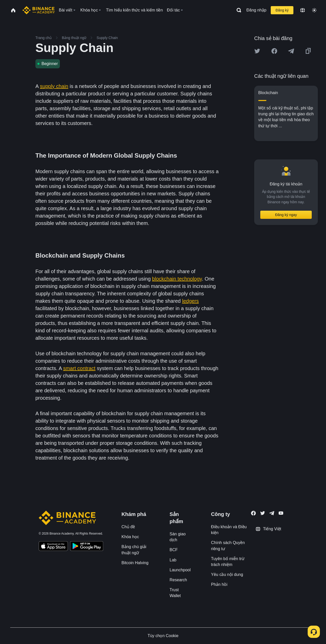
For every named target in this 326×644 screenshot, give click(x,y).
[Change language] (303, 10)
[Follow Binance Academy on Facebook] (253, 513)
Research (178, 580)
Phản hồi (219, 584)
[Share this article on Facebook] (274, 51)
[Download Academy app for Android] (87, 547)
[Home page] (39, 10)
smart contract (79, 368)
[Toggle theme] (314, 10)
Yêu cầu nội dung (227, 574)
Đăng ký (282, 10)
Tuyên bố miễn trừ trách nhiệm (228, 562)
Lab (173, 560)
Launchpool (180, 570)
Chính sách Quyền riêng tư (228, 546)
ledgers (191, 301)
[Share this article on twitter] (257, 51)
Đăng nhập (256, 10)
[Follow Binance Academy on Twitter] (263, 513)
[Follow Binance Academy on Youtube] (281, 513)
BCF (174, 550)
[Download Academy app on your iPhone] (53, 547)
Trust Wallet (175, 593)
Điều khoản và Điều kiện (229, 530)
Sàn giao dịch (178, 537)
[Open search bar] (237, 10)
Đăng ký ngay (286, 215)
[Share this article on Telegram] (291, 51)
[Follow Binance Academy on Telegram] (272, 513)
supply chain (54, 86)
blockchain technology (177, 279)
